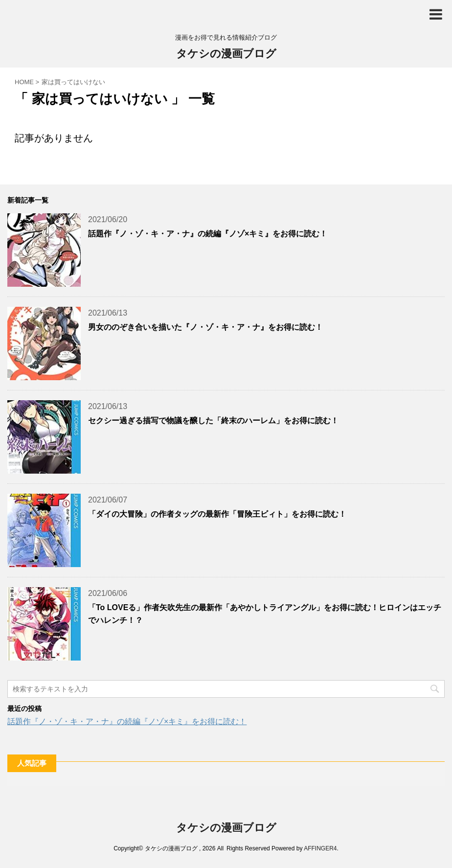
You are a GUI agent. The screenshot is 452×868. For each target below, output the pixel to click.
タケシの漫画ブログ (226, 55)
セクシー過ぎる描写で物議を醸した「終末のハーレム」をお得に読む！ (213, 421)
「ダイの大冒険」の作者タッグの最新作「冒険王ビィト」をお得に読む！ (217, 514)
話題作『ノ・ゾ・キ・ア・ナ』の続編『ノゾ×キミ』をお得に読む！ (208, 234)
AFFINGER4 (320, 848)
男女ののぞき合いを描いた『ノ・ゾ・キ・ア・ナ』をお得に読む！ (205, 327)
